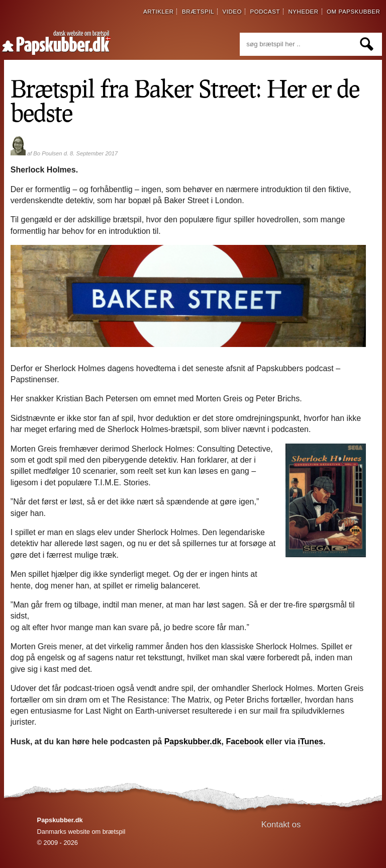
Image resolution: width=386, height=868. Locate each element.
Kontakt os (281, 824)
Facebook (245, 742)
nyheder (303, 12)
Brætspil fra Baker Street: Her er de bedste (185, 100)
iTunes (311, 742)
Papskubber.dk (193, 742)
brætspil (198, 12)
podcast (265, 12)
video (232, 12)
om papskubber (353, 12)
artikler (159, 12)
